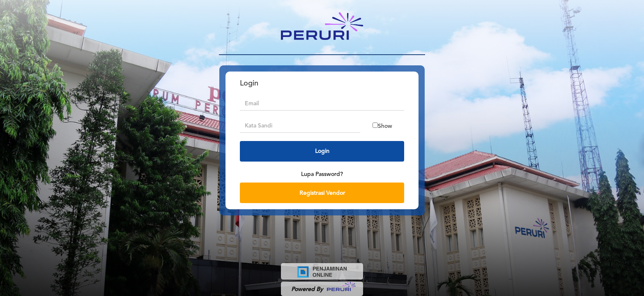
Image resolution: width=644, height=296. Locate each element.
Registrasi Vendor (322, 193)
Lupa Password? (322, 174)
